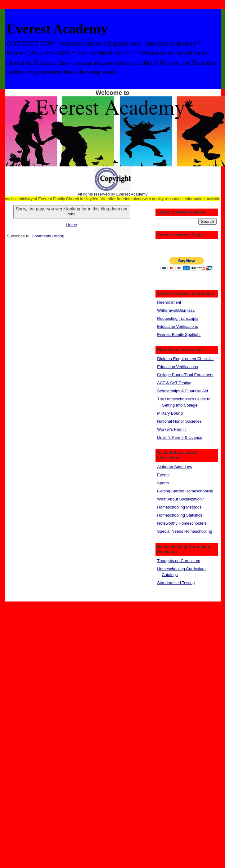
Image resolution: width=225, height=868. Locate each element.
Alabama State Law (175, 467)
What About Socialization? (180, 499)
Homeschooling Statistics (180, 515)
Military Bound (170, 413)
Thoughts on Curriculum (179, 561)
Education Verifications (178, 326)
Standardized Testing (176, 583)
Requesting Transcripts (178, 318)
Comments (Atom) (48, 236)
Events (163, 475)
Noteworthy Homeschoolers (182, 523)
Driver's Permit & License (180, 437)
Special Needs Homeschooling (184, 531)
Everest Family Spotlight (179, 335)
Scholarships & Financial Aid (182, 391)
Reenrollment (169, 302)
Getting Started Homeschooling (185, 491)
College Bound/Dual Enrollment (185, 375)
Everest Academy (57, 29)
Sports (163, 483)
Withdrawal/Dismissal (176, 310)
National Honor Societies (179, 421)
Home (72, 225)
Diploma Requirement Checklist (185, 359)
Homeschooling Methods (179, 507)
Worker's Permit (171, 429)
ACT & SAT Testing (174, 383)
